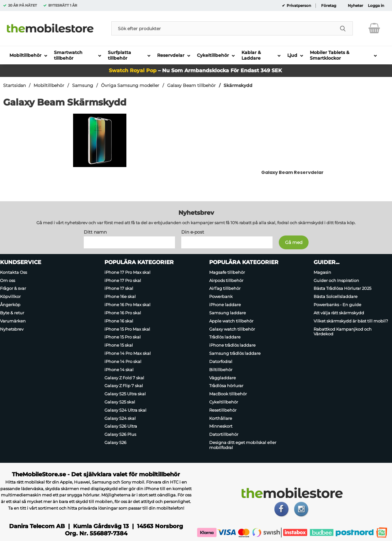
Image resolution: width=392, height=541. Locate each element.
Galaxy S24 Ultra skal (125, 410)
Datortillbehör (224, 434)
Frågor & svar (13, 289)
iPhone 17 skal (119, 289)
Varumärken (13, 321)
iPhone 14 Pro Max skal (128, 353)
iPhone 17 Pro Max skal (127, 272)
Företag (329, 6)
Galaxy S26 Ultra (121, 426)
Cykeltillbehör (224, 402)
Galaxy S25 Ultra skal (125, 394)
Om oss (8, 280)
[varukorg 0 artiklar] (374, 28)
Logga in (376, 6)
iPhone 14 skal (119, 370)
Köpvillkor (10, 296)
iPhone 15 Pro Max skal (127, 329)
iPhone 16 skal (119, 321)
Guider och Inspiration (336, 280)
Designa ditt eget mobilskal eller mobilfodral (243, 445)
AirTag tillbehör (225, 289)
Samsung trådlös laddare (235, 353)
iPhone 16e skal (120, 296)
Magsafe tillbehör (227, 272)
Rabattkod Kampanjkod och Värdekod (343, 332)
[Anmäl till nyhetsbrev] (294, 242)
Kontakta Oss (13, 272)
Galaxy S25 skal (120, 402)
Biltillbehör (221, 370)
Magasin (322, 272)
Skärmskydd (238, 85)
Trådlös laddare (225, 337)
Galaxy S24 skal (120, 418)
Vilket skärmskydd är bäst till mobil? (351, 321)
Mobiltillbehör (49, 85)
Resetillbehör (223, 410)
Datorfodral (221, 361)
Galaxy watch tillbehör (232, 329)
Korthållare (221, 418)
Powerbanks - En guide (337, 305)
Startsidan (14, 85)
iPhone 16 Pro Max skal (127, 305)
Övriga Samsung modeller (130, 85)
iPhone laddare (225, 305)
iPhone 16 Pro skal (123, 313)
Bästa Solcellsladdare (336, 296)
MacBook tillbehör (228, 394)
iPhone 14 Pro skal (123, 361)
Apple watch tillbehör (231, 321)
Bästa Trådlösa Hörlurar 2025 (342, 289)
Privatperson (298, 6)
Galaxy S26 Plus (120, 434)
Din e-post (193, 232)
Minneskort (221, 426)
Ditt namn (95, 232)
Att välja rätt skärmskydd (339, 313)
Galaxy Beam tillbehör (191, 85)
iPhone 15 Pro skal (123, 337)
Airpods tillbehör (226, 280)
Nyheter (355, 6)
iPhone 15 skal (119, 345)
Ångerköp (10, 305)
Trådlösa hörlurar (226, 386)
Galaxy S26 (115, 442)
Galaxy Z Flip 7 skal (124, 386)
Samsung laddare (228, 313)
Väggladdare (222, 378)
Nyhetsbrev (12, 329)
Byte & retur (12, 313)
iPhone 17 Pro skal (123, 280)
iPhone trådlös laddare (232, 345)
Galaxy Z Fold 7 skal (124, 378)
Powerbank (221, 296)
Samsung (83, 85)
